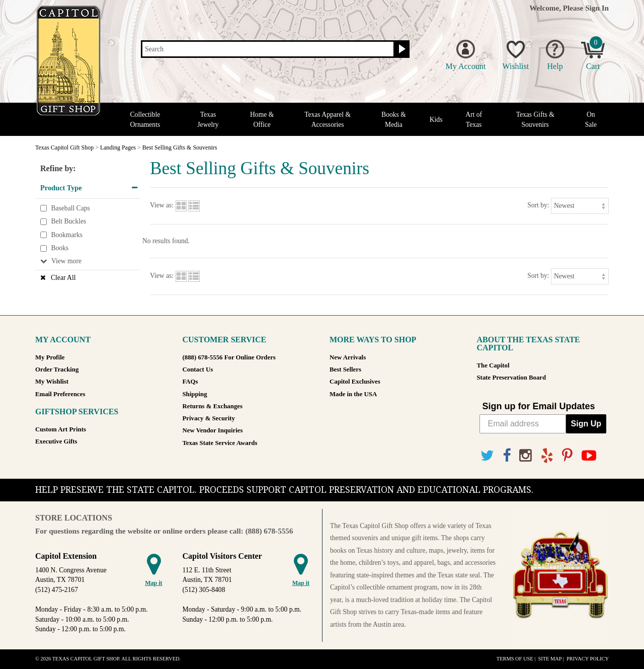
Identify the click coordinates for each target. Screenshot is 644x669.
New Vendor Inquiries (213, 430)
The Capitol (493, 365)
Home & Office (262, 119)
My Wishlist (52, 382)
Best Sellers (345, 369)
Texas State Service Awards (220, 443)
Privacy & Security (209, 418)
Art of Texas (474, 119)
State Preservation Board (512, 378)
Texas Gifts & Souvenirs (535, 119)
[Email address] (523, 424)
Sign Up (586, 424)
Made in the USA (353, 394)
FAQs (190, 382)
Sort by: (538, 205)
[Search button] (401, 49)
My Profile (50, 357)
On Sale (591, 119)
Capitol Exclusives (355, 382)
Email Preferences (60, 394)
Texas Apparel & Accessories (328, 119)
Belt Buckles (68, 221)
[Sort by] (580, 206)
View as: (162, 205)
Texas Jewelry (208, 119)
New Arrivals (348, 357)
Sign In (597, 8)
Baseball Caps (70, 208)
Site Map (550, 659)
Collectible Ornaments (145, 119)
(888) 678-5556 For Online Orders (229, 357)
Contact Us (198, 369)
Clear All (63, 278)
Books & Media (394, 119)
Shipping (195, 394)
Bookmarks (67, 235)
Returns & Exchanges (213, 406)
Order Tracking (57, 369)
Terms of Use (515, 659)
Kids (436, 120)
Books (60, 248)
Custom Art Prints (61, 429)
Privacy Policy (588, 659)
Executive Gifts (56, 441)
